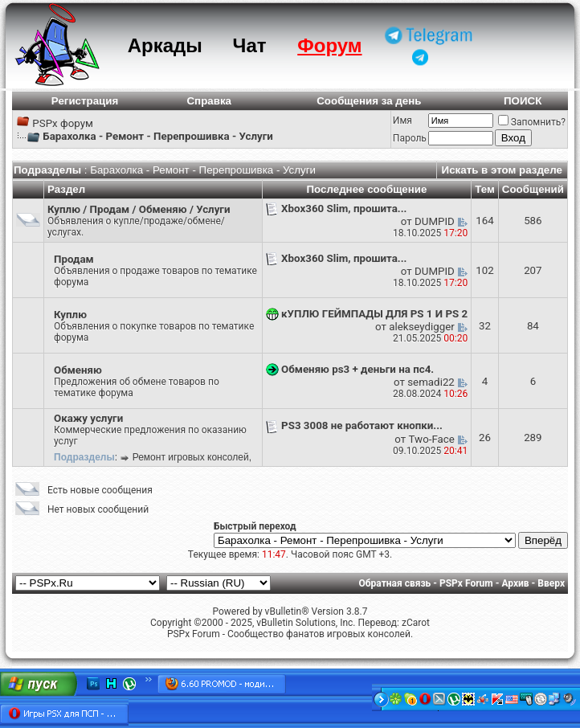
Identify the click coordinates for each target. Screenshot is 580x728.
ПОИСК (523, 101)
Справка (209, 101)
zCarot (416, 623)
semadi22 (431, 382)
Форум (329, 45)
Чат (250, 45)
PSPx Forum (466, 583)
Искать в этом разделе (502, 170)
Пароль (410, 138)
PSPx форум (63, 123)
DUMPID (435, 221)
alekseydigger (422, 327)
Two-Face (432, 439)
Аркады (165, 45)
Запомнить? (532, 122)
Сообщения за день (369, 101)
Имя (402, 121)
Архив (515, 583)
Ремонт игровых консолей (191, 457)
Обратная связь (395, 583)
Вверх (551, 583)
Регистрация (85, 101)
